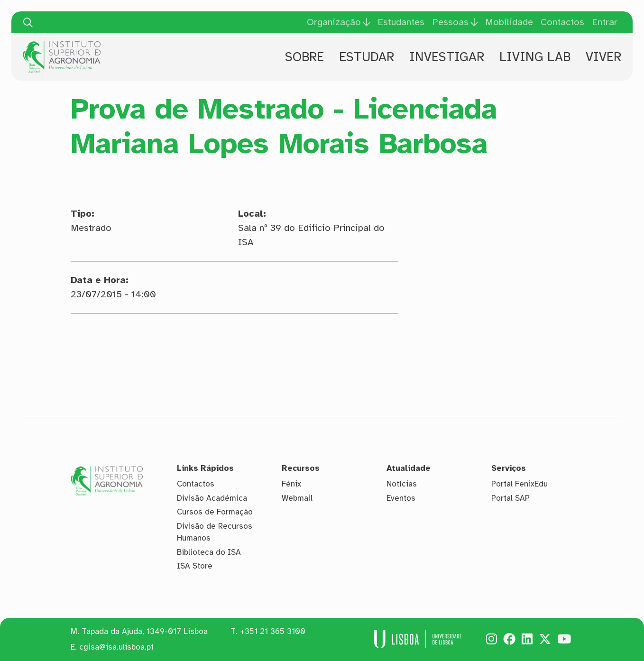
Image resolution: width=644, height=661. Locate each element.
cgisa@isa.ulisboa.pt (116, 647)
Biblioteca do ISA (209, 552)
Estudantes (401, 22)
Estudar (367, 57)
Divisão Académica (212, 498)
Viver (603, 57)
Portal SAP (511, 498)
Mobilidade (509, 22)
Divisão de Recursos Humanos (215, 532)
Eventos (401, 498)
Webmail (297, 498)
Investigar (447, 57)
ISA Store (195, 566)
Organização (334, 22)
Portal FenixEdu (520, 484)
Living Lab (535, 57)
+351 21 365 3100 (273, 631)
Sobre (304, 57)
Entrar (605, 22)
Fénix (291, 484)
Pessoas (450, 22)
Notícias (402, 484)
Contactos (562, 22)
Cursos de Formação (215, 512)
